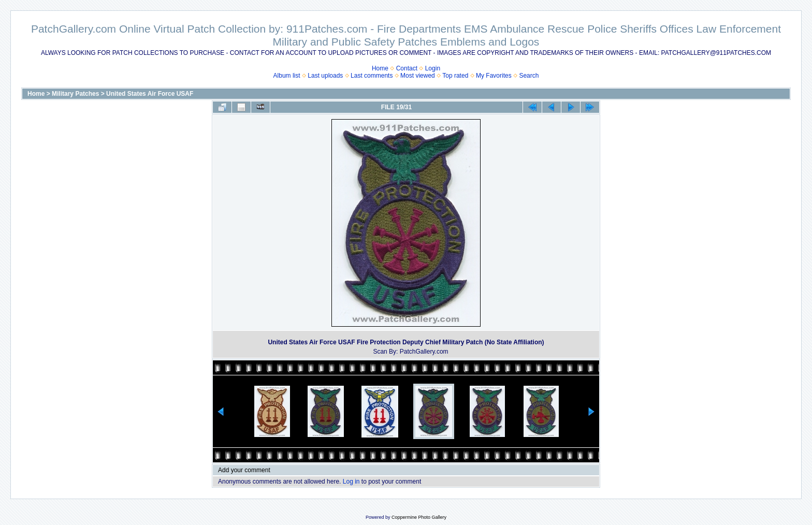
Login (433, 68)
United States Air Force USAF (150, 94)
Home (380, 68)
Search (529, 76)
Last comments (372, 76)
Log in (351, 482)
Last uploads (325, 76)
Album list (287, 76)
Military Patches (75, 94)
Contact (407, 68)
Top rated (455, 76)
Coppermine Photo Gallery (419, 517)
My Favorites (494, 76)
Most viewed (418, 76)
